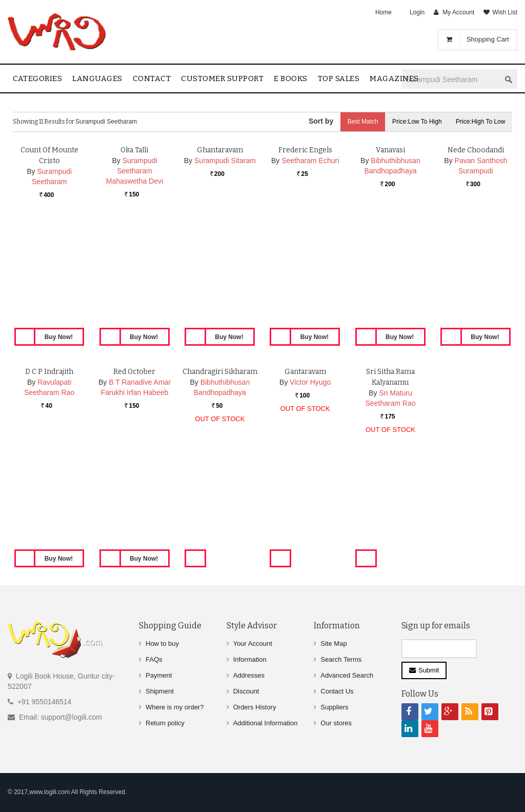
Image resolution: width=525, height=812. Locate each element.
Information (250, 659)
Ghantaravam (220, 252)
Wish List (505, 12)
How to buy (162, 643)
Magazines (394, 78)
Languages (97, 78)
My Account (458, 12)
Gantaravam (305, 473)
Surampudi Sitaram (225, 262)
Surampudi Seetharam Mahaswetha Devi (135, 272)
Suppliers (334, 707)
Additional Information (266, 723)
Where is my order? (175, 707)
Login (417, 12)
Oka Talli (134, 252)
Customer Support (222, 78)
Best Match (359, 122)
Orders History (255, 707)
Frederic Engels (305, 252)
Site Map (334, 643)
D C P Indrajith (49, 473)
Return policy (165, 723)
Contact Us (337, 691)
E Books (291, 78)
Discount (246, 691)
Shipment (160, 691)
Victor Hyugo (310, 484)
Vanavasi (390, 252)
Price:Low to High (415, 122)
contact (152, 78)
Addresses (249, 675)
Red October (135, 473)
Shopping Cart (488, 39)
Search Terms (341, 659)
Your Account (253, 643)
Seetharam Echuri (310, 262)
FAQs (154, 659)
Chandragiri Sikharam (220, 473)
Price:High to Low (480, 122)
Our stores (336, 723)
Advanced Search (347, 675)
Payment (159, 675)
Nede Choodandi (476, 252)
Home (383, 12)
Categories (37, 78)
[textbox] (451, 79)
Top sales (339, 78)
